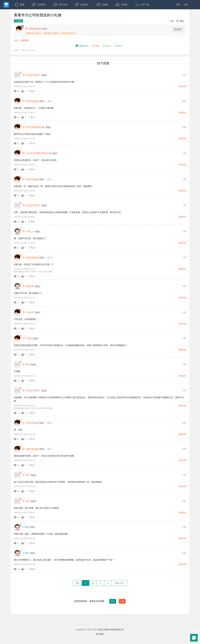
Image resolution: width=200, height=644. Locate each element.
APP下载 (142, 5)
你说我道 (18, 21)
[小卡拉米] (17, 312)
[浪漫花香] (17, 286)
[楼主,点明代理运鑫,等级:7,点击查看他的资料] (37, 29)
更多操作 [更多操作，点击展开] (179, 29)
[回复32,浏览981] (174, 21)
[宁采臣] (17, 338)
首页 (19, 5)
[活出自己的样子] (17, 75)
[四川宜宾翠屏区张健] (17, 127)
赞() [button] (96, 46)
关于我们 (100, 634)
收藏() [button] (118, 46)
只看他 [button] (32, 117)
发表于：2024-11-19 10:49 (25, 50)
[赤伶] (17, 364)
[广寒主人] (17, 231)
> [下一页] (100, 583)
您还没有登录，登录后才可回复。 (100, 601)
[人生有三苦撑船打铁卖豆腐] (17, 153)
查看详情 (182, 86)
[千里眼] (17, 527)
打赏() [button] (107, 46)
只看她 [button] (32, 91)
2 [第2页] (93, 583)
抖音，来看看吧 (21, 40)
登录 (178, 5)
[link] (21, 73)
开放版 (122, 5)
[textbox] (119, 583)
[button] (17, 91)
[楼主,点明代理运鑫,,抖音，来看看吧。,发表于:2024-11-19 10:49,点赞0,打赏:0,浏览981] (22, 27)
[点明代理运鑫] (17, 101)
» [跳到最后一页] (108, 583)
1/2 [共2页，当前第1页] (77, 583)
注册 (186, 5)
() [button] (82, 46)
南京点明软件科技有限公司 (111, 630)
